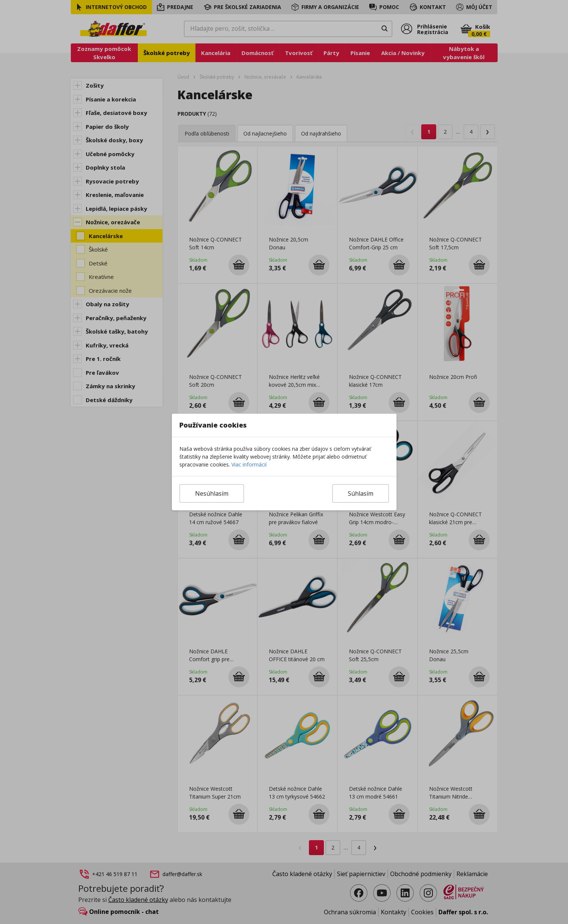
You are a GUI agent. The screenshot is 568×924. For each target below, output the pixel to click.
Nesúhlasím (212, 493)
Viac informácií (249, 464)
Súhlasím (361, 493)
